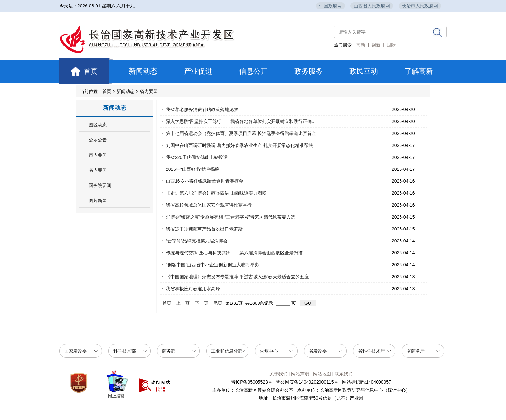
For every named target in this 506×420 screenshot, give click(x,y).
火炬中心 (269, 351)
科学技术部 (125, 351)
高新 (361, 45)
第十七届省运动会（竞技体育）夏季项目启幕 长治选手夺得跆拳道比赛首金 (241, 133)
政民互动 (364, 71)
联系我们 (344, 374)
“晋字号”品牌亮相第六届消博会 (197, 241)
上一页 (183, 303)
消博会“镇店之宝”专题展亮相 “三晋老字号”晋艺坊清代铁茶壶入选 (231, 217)
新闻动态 (143, 71)
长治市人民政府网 (420, 6)
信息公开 (253, 71)
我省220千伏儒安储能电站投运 (197, 157)
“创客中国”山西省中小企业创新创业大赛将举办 (213, 265)
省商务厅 (416, 351)
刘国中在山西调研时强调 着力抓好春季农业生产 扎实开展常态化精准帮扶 (239, 145)
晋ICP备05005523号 (252, 382)
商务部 (169, 351)
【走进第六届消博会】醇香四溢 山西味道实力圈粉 (216, 193)
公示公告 (98, 140)
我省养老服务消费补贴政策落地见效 (202, 109)
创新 (376, 45)
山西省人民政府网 (372, 6)
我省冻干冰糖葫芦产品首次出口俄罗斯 (204, 229)
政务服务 (309, 71)
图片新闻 (98, 201)
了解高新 (419, 71)
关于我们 (278, 374)
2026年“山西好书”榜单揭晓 (193, 169)
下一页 (202, 303)
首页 (87, 71)
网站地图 (322, 374)
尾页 (218, 303)
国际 (391, 45)
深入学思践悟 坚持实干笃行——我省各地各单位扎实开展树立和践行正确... (241, 121)
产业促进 (198, 71)
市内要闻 (98, 155)
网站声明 (300, 374)
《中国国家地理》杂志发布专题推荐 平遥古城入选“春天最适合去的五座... (239, 277)
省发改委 (318, 351)
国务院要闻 (100, 185)
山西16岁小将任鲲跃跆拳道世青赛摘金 (205, 181)
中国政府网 (330, 6)
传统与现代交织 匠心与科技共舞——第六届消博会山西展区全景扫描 (234, 253)
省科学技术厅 (371, 351)
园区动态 (98, 125)
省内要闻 (149, 91)
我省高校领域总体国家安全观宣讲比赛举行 (209, 205)
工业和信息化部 (227, 351)
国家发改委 (76, 351)
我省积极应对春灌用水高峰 (193, 289)
